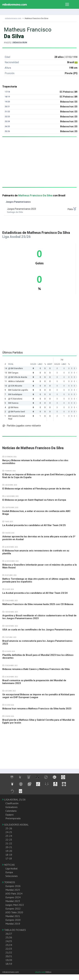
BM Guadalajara (15, 394)
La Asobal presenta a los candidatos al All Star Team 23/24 (35, 593)
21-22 (9, 843)
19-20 (9, 851)
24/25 (9, 941)
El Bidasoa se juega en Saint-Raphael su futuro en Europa (34, 500)
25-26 (9, 828)
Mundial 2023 (13, 901)
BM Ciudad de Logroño (18, 390)
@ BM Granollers (16, 368)
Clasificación (12, 803)
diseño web (40, 972)
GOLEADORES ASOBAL (15, 825)
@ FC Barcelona (15, 399)
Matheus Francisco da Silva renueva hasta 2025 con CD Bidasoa (38, 604)
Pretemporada (13, 818)
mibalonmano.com (13, 18)
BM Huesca (13, 403)
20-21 (9, 847)
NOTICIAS (9, 865)
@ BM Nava (13, 407)
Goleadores (11, 807)
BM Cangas (13, 373)
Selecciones (12, 876)
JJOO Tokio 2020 (14, 912)
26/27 (9, 934)
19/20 (9, 960)
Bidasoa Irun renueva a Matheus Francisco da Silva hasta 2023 (37, 709)
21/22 (9, 952)
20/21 (9, 956)
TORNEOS (9, 882)
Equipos (10, 815)
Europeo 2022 (13, 909)
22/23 (9, 949)
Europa (9, 872)
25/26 (9, 937)
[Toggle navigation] (67, 4)
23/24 (9, 945)
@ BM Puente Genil (17, 412)
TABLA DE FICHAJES (14, 930)
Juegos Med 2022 (15, 905)
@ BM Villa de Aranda (18, 377)
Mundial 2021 (13, 916)
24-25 (9, 832)
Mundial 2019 (13, 924)
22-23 (9, 840)
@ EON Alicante (15, 386)
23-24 (9, 836)
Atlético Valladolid (16, 381)
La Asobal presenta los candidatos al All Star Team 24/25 (34, 525)
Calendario (11, 811)
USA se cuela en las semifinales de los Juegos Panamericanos (37, 630)
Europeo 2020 (13, 920)
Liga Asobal (11, 868)
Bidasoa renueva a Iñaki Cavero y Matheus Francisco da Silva (36, 669)
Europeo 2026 (13, 886)
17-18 (9, 858)
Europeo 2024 (13, 897)
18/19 (9, 964)
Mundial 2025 (13, 890)
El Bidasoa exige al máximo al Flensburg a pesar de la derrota (36, 489)
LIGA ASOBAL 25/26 (14, 799)
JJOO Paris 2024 (14, 894)
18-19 (9, 855)
